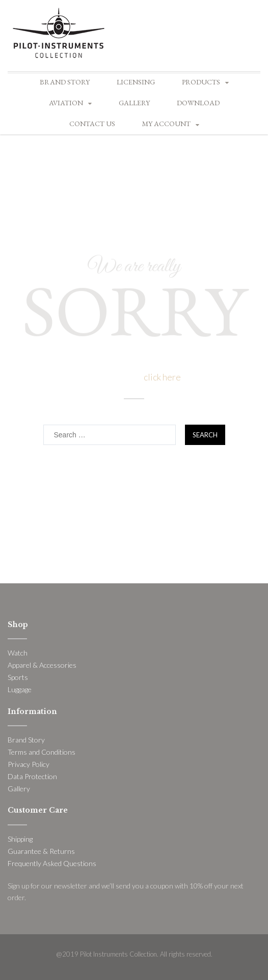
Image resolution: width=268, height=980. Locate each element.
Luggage (20, 689)
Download (198, 103)
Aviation (66, 103)
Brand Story (65, 82)
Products (201, 82)
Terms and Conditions (42, 752)
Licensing (136, 82)
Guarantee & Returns (41, 851)
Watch (18, 653)
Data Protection (32, 776)
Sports (18, 677)
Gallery (134, 103)
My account (166, 124)
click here (162, 377)
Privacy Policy (29, 764)
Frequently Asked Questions (52, 863)
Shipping (20, 839)
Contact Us (92, 124)
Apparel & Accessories (42, 665)
